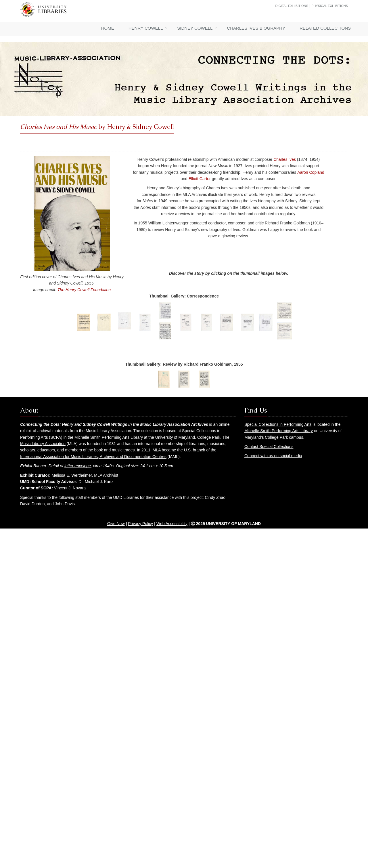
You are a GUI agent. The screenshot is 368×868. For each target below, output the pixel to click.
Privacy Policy (140, 524)
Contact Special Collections (269, 447)
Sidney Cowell (195, 28)
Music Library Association (43, 444)
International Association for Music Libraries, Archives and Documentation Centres (93, 457)
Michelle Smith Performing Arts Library (279, 431)
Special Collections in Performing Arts (278, 424)
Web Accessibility (172, 524)
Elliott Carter (200, 179)
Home (108, 28)
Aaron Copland (311, 172)
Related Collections (325, 28)
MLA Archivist (106, 475)
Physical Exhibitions (330, 6)
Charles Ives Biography (256, 28)
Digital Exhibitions (292, 6)
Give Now (116, 524)
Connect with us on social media (273, 456)
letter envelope (78, 466)
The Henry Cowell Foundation (84, 290)
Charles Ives (285, 159)
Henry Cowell (146, 28)
